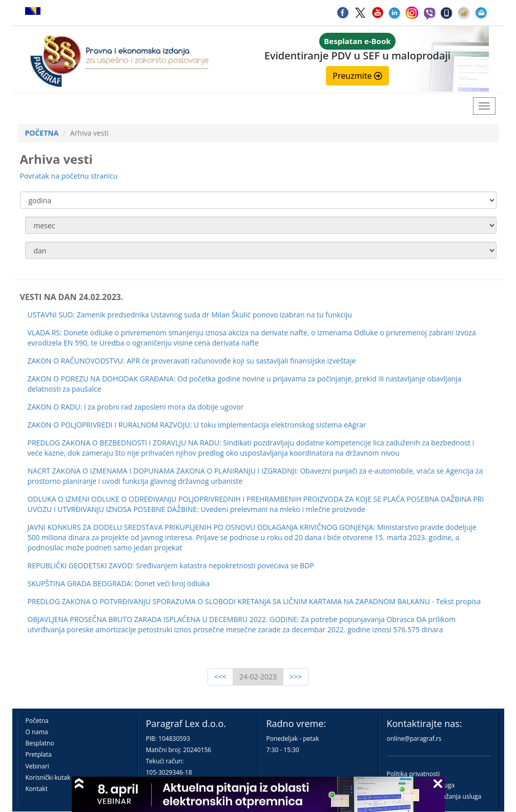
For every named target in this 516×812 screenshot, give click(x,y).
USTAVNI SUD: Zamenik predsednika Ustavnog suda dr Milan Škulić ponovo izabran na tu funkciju (190, 315)
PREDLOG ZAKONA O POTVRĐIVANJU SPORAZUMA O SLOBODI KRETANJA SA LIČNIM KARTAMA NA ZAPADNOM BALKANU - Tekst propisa (254, 601)
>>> (296, 677)
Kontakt (37, 789)
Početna (37, 721)
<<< (220, 677)
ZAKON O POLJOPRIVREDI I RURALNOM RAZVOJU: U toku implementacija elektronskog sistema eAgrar (197, 425)
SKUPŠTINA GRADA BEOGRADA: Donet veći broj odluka (119, 583)
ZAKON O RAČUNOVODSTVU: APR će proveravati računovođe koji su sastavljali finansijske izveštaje (192, 361)
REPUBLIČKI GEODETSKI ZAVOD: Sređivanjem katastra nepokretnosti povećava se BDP (171, 565)
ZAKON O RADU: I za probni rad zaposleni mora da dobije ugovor (136, 407)
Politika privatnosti (414, 774)
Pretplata (39, 754)
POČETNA (42, 133)
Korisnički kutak (48, 777)
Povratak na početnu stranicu (69, 176)
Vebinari (37, 766)
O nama (37, 732)
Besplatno (40, 743)
